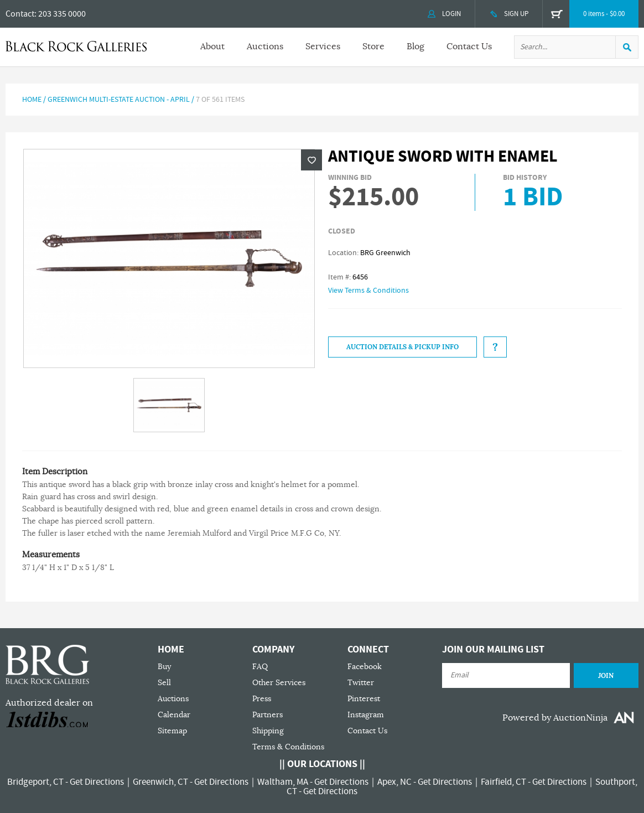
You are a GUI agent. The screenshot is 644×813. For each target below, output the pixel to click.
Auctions (265, 46)
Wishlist (311, 160)
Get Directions (97, 782)
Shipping (268, 731)
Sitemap (172, 731)
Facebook (365, 667)
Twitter (361, 683)
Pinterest (364, 699)
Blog (416, 46)
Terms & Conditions (288, 747)
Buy (164, 667)
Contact (20, 14)
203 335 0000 (62, 14)
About (212, 46)
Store (373, 46)
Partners (268, 715)
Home (32, 100)
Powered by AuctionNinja (555, 718)
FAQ (260, 667)
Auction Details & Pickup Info (402, 347)
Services (323, 46)
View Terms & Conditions (368, 291)
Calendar (174, 715)
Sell (164, 683)
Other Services (279, 683)
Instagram (366, 715)
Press (262, 699)
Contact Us (469, 46)
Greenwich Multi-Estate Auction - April (119, 100)
